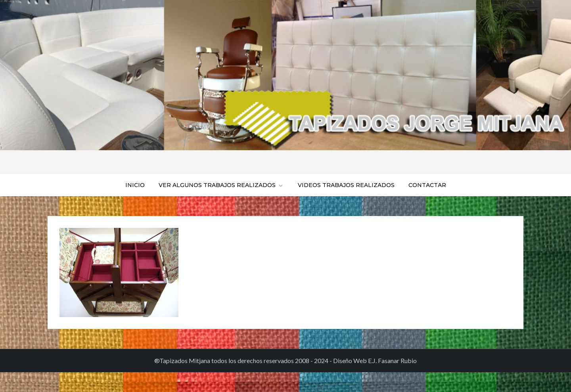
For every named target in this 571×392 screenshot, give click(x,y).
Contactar (427, 185)
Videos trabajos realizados (346, 185)
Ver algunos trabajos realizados (221, 185)
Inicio (135, 185)
